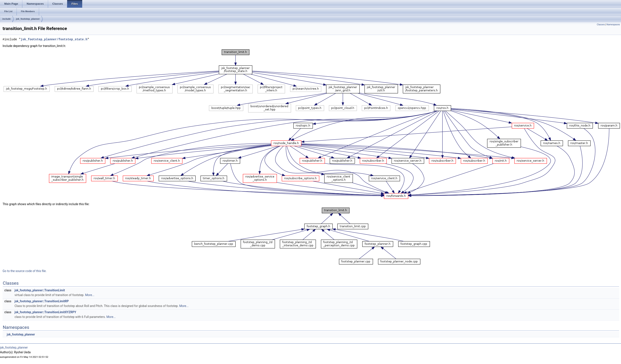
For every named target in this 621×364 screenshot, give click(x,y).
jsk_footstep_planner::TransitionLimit (40, 290)
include (7, 19)
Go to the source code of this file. (25, 271)
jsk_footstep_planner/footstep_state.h (54, 39)
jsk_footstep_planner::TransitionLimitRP (42, 301)
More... (90, 295)
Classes (601, 25)
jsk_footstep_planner (28, 19)
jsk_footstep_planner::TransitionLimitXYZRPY (45, 312)
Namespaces (613, 25)
